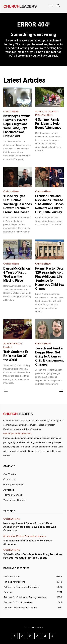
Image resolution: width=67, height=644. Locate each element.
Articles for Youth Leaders (13, 345)
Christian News (11, 112)
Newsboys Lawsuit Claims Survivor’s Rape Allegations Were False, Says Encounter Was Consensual (17, 126)
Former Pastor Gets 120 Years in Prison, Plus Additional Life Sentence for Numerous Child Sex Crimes (49, 278)
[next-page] (61, 392)
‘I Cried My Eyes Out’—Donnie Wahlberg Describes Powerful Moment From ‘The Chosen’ (18, 204)
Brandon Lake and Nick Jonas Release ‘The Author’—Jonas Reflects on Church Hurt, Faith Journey (49, 204)
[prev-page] (6, 392)
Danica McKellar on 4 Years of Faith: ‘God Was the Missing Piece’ (17, 274)
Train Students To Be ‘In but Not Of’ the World (16, 356)
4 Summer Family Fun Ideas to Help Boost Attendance (48, 124)
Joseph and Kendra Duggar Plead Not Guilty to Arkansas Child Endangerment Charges (49, 356)
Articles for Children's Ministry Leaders (47, 113)
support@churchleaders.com (17, 434)
